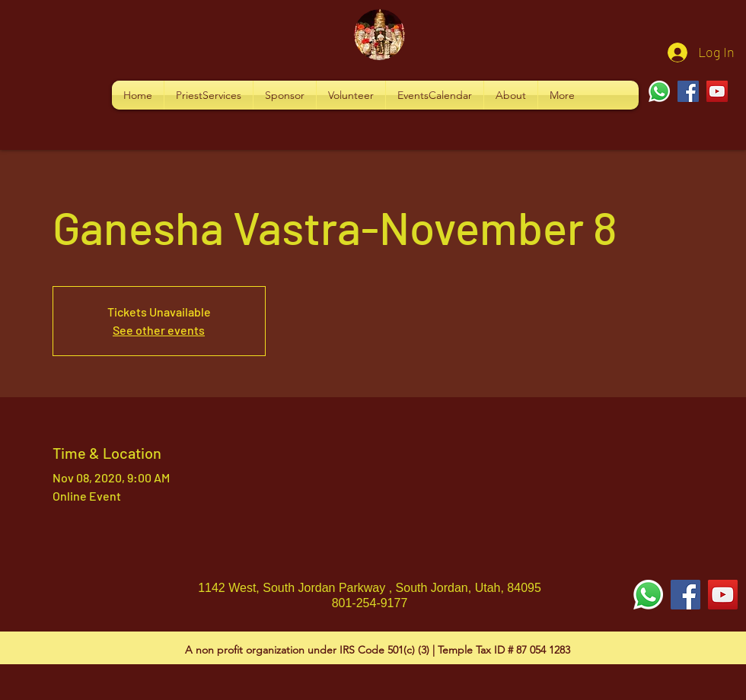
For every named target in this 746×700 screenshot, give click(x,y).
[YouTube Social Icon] (723, 595)
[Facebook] (688, 91)
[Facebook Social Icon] (685, 595)
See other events (159, 330)
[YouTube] (717, 91)
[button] (209, 95)
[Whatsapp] (659, 91)
